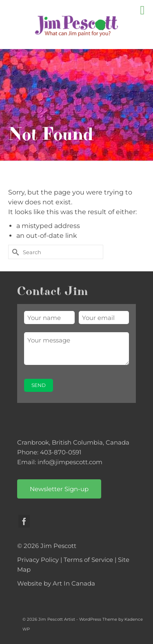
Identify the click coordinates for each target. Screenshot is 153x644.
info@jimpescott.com (70, 462)
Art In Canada (74, 583)
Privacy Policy (38, 560)
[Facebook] (24, 521)
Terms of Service (88, 560)
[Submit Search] (14, 252)
